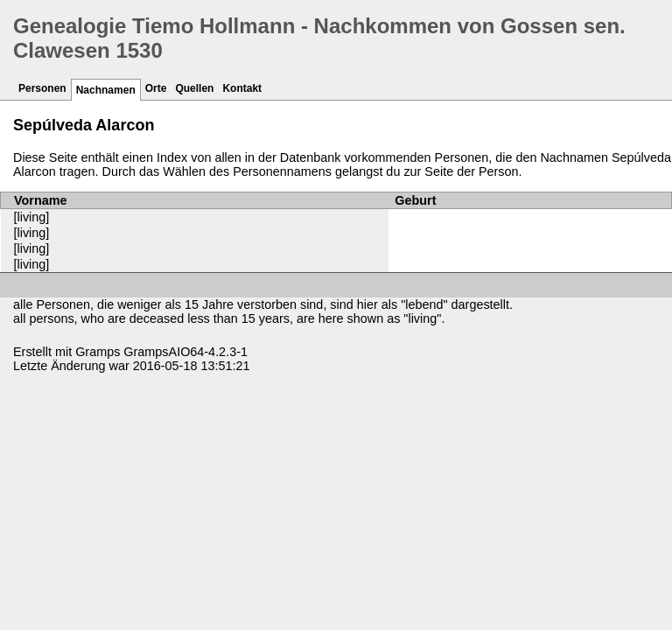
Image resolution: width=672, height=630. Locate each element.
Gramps (98, 352)
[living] (32, 217)
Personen (42, 88)
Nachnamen (106, 90)
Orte (156, 88)
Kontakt (242, 88)
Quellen (194, 88)
